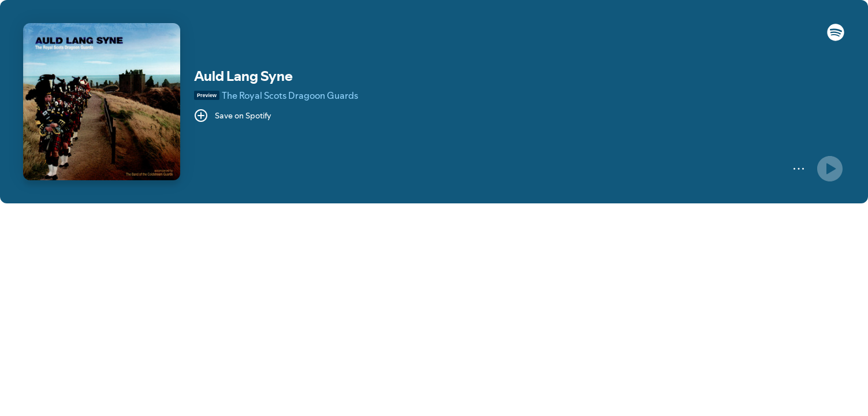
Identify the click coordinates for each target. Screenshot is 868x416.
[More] (799, 169)
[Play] (830, 169)
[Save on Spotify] (233, 116)
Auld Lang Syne (243, 76)
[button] (836, 38)
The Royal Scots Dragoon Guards (290, 95)
